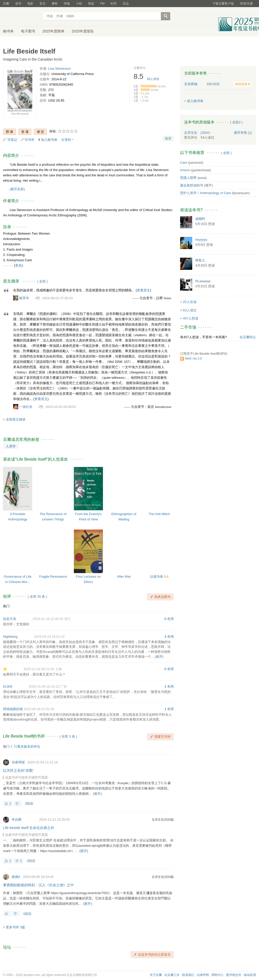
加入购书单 (49, 140)
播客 (55, 4)
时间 (114, 4)
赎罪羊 (24, 298)
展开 (159, 657)
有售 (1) (243, 133)
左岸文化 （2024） (198, 133)
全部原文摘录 (16, 419)
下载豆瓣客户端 (223, 4)
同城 (67, 4)
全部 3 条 (68, 736)
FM (102, 4)
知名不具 (10, 619)
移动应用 (250, 975)
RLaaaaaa (203, 281)
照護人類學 (188, 178)
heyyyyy (201, 240)
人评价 (153, 79)
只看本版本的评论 (27, 747)
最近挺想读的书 (192, 185)
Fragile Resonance (53, 577)
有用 (170, 619)
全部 (42, 281)
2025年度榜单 (53, 31)
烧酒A (16, 877)
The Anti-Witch (159, 514)
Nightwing (10, 637)
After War (124, 577)
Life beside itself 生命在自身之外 (29, 828)
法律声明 (203, 975)
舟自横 (17, 819)
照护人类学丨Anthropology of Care (206, 193)
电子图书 (28, 31)
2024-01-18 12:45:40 (48, 619)
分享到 (66, 140)
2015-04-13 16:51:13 (49, 637)
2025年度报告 (83, 31)
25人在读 (190, 302)
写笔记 (12, 140)
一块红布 (26, 407)
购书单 (8, 31)
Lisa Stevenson (60, 69)
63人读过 (190, 310)
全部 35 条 (38, 597)
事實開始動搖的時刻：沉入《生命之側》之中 (38, 885)
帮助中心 (218, 975)
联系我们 (188, 975)
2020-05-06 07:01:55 (39, 709)
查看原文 (143, 290)
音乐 (42, 4)
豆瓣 (6, 4)
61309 (8, 686)
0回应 (29, 804)
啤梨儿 (200, 260)
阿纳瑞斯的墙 (13, 709)
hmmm (185, 170)
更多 (18, 265)
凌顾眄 (200, 219)
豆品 (126, 4)
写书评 (29, 140)
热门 (6, 606)
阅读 (91, 4)
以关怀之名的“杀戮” (18, 770)
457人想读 (191, 318)
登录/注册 (246, 4)
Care (184, 163)
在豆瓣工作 (172, 975)
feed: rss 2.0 (193, 359)
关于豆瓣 (156, 975)
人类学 (11, 446)
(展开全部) (17, 189)
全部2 (236, 122)
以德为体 (157, 577)
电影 (30, 4)
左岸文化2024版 (163, 820)
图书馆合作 (234, 975)
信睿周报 (18, 762)
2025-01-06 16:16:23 (44, 686)
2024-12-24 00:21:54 (39, 669)
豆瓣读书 (21, 17)
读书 (18, 4)
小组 (79, 4)
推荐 (168, 138)
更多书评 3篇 (15, 927)
